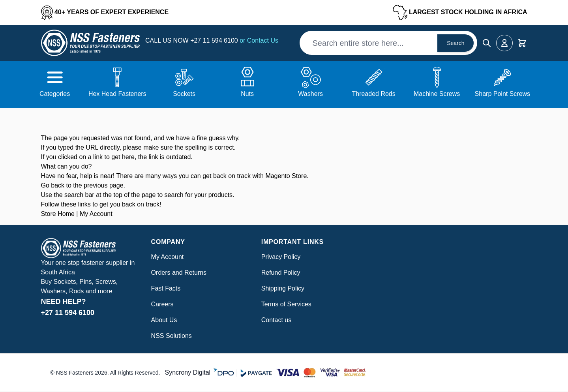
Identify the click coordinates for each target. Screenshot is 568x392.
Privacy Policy (281, 257)
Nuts (247, 94)
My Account (96, 214)
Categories (55, 94)
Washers (310, 94)
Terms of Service (285, 304)
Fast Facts (166, 288)
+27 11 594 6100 (215, 40)
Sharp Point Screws (503, 94)
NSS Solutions (172, 336)
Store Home (58, 214)
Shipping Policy (283, 288)
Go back (53, 185)
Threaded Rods (373, 94)
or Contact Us (259, 40)
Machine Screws (437, 94)
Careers (162, 304)
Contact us (276, 320)
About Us (164, 320)
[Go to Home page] (90, 43)
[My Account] (504, 43)
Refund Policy (281, 273)
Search (456, 43)
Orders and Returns (179, 273)
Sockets (184, 94)
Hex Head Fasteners (117, 94)
